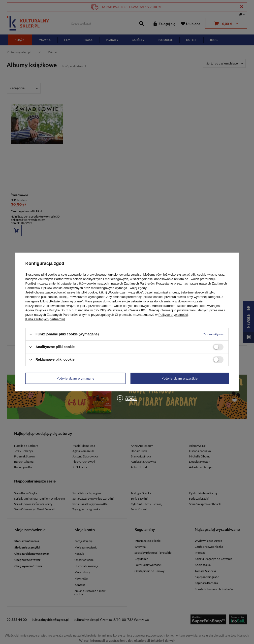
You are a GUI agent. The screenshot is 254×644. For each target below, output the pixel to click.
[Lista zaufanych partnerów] (45, 319)
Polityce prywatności (173, 315)
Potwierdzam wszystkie (179, 378)
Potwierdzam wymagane (75, 378)
